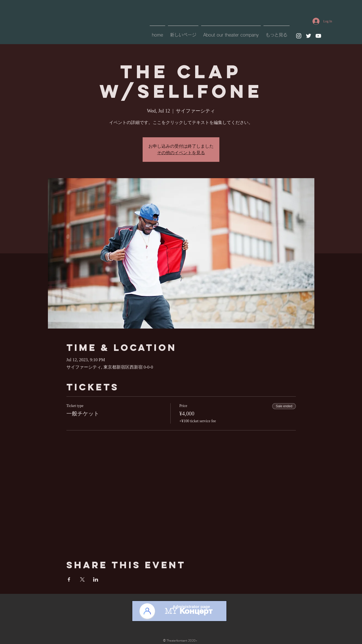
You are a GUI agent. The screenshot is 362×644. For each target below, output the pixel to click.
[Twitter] (309, 36)
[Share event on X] (82, 579)
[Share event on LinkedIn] (96, 579)
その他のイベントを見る (181, 153)
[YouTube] (318, 36)
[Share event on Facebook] (69, 579)
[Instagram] (299, 36)
